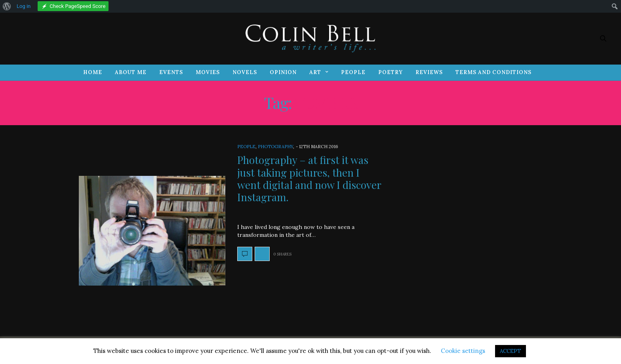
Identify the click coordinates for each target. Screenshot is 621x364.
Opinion (283, 72)
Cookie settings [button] (463, 351)
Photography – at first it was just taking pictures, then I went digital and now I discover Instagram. (309, 178)
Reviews (429, 72)
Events (171, 72)
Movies (208, 72)
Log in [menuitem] (24, 6)
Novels (245, 72)
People (353, 72)
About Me (131, 72)
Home (93, 72)
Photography (275, 147)
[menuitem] (7, 6)
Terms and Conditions (493, 72)
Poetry (391, 72)
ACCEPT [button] (511, 351)
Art (315, 72)
